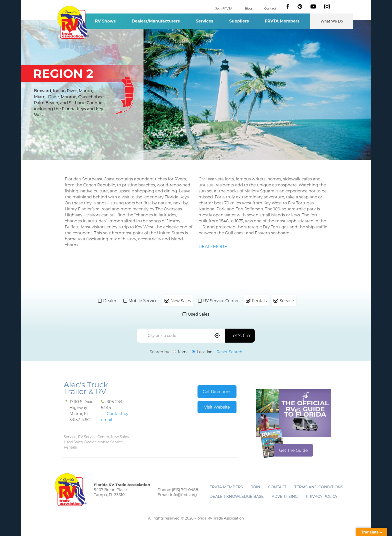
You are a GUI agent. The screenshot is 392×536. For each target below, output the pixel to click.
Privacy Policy (322, 496)
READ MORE (213, 247)
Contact (270, 8)
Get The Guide (293, 450)
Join (256, 487)
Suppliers (239, 21)
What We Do (332, 21)
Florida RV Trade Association (73, 22)
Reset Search (229, 352)
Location (202, 352)
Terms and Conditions (319, 487)
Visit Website (217, 407)
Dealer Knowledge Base (236, 496)
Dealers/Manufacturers (156, 21)
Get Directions (217, 392)
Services (204, 21)
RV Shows (105, 21)
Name (181, 352)
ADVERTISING (285, 496)
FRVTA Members (282, 21)
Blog (248, 8)
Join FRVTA (224, 8)
